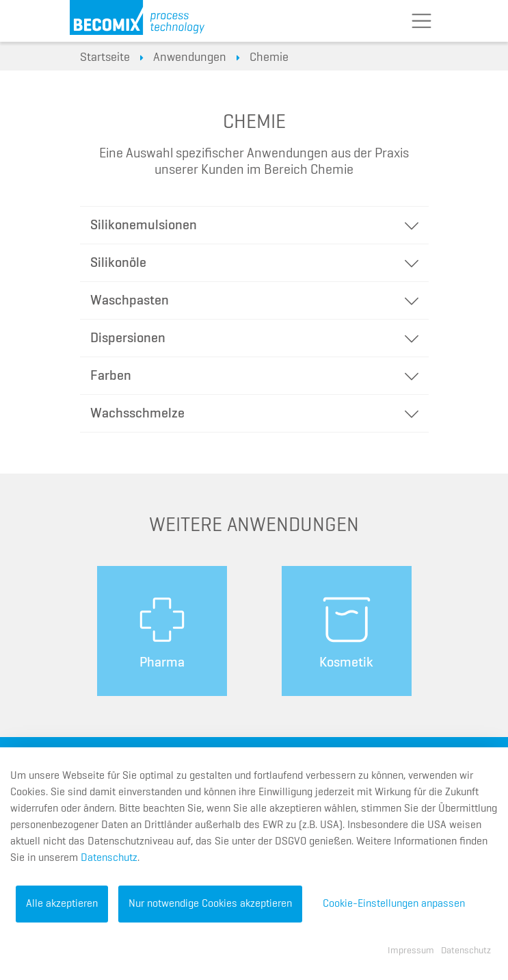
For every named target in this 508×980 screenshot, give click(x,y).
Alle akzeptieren (62, 904)
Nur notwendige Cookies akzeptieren (210, 904)
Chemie (269, 57)
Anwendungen (190, 57)
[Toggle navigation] (422, 21)
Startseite (105, 57)
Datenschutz (109, 858)
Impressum (411, 951)
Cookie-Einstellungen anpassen (394, 904)
